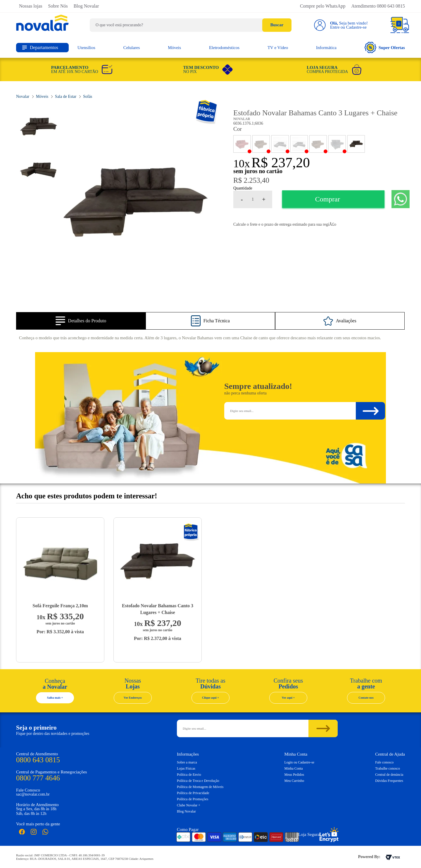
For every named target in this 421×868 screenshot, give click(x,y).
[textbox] (191, 25)
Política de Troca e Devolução (198, 781)
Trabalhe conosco (388, 768)
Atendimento (378, 6)
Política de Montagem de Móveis (200, 787)
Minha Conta (294, 768)
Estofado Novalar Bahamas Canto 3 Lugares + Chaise (158, 609)
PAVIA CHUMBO (337, 144)
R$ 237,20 (281, 162)
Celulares (132, 48)
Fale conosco (384, 762)
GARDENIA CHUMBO (280, 144)
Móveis (174, 48)
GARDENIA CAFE (261, 144)
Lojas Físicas (186, 768)
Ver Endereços (133, 698)
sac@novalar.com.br (33, 794)
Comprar (328, 199)
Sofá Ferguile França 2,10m (60, 606)
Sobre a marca (187, 762)
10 (242, 163)
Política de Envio (189, 775)
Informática (326, 48)
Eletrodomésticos (224, 48)
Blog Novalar (86, 6)
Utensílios (86, 48)
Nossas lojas (31, 6)
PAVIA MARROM (356, 144)
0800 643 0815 (38, 760)
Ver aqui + (288, 698)
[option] (135, 203)
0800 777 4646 (38, 778)
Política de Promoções (193, 799)
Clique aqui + (210, 698)
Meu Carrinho (294, 781)
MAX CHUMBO (299, 144)
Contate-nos (366, 698)
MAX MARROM (318, 144)
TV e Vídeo (278, 48)
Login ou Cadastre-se (300, 762)
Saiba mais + (55, 698)
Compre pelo (323, 6)
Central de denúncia (389, 775)
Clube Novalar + (189, 805)
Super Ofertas (385, 47)
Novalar (207, 112)
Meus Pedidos (294, 775)
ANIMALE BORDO (242, 144)
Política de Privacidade (193, 793)
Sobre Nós (58, 6)
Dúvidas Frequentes (389, 781)
